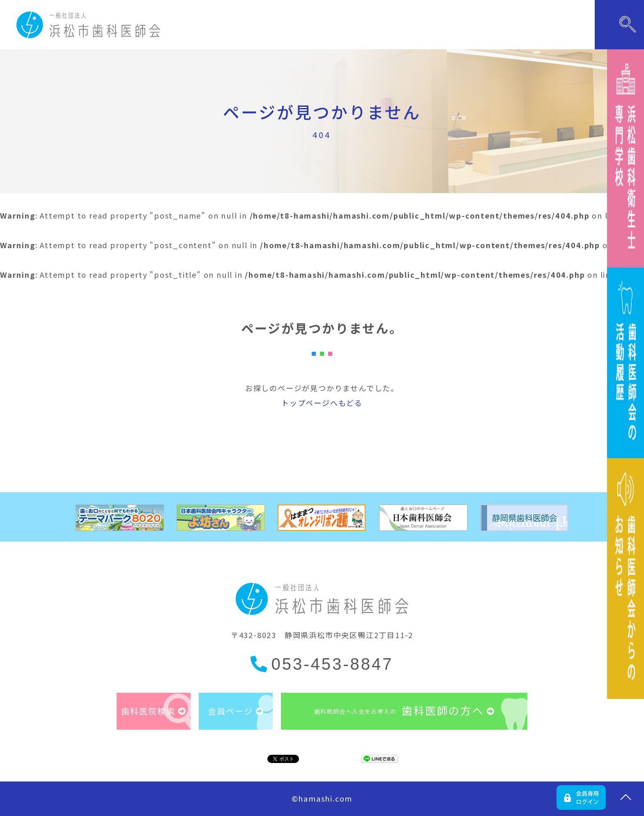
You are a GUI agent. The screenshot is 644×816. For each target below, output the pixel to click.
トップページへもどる (322, 403)
